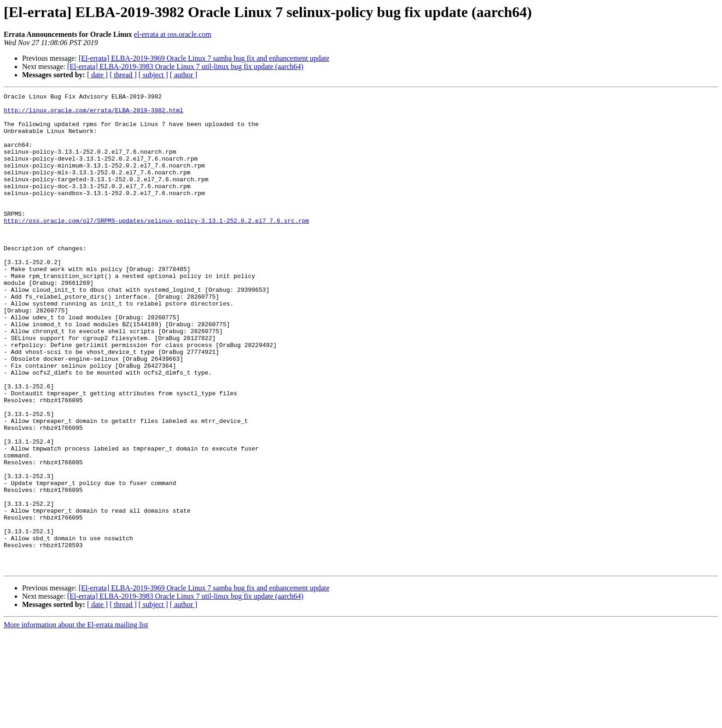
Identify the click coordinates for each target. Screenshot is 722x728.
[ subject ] (153, 75)
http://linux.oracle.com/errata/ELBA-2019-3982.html (93, 114)
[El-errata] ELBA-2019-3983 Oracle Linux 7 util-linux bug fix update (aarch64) (185, 66)
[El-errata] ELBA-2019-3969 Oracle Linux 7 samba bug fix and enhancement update (204, 58)
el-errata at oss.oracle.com (173, 34)
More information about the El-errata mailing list (76, 720)
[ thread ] (123, 75)
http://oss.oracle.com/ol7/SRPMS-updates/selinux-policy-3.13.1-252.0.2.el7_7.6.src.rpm (156, 247)
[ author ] (184, 75)
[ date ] (97, 75)
